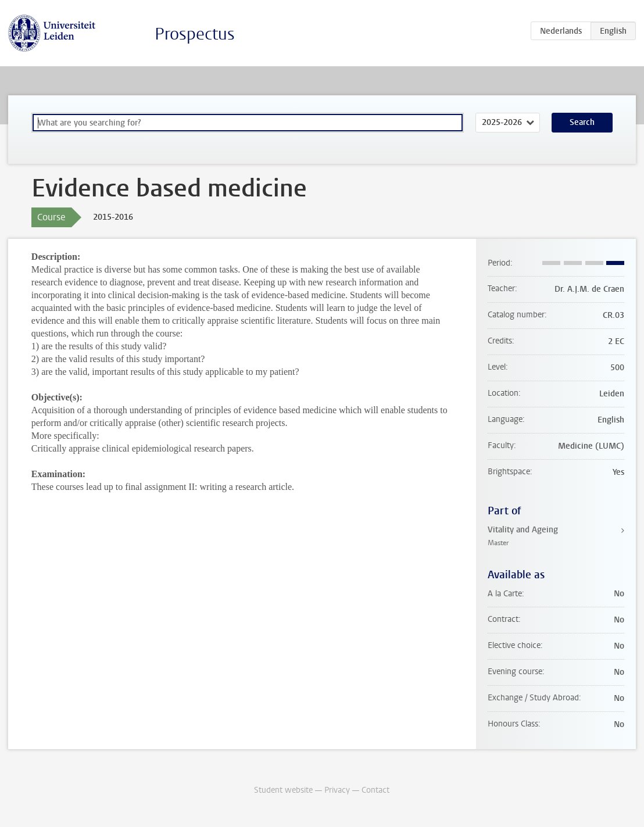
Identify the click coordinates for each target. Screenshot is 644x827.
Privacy (337, 790)
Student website (283, 790)
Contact (375, 790)
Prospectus (195, 34)
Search (582, 122)
